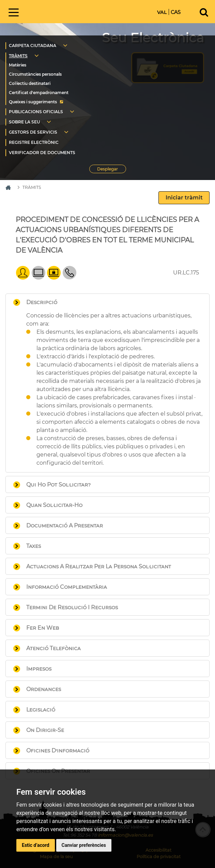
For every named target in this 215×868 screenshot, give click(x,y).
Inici (70, 11)
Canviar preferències (84, 845)
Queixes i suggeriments (33, 102)
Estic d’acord (36, 845)
